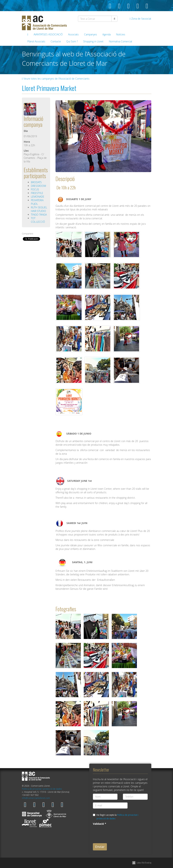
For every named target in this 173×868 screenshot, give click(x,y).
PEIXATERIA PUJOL (37, 202)
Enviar (100, 847)
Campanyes (91, 34)
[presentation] (120, 834)
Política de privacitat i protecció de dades (42, 789)
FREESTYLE (37, 193)
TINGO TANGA (39, 215)
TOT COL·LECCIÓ (38, 220)
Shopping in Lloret (93, 41)
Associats (73, 34)
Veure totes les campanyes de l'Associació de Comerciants (56, 79)
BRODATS (36, 182)
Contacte (56, 41)
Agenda (107, 34)
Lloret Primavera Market (49, 88)
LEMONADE (38, 197)
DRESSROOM (38, 186)
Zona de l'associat (140, 19)
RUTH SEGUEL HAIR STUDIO (39, 209)
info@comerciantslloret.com (36, 798)
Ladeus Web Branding (144, 863)
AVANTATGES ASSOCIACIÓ (48, 34)
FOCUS (35, 189)
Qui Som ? (72, 41)
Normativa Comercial (120, 41)
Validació (100, 824)
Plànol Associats (36, 41)
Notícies (121, 34)
